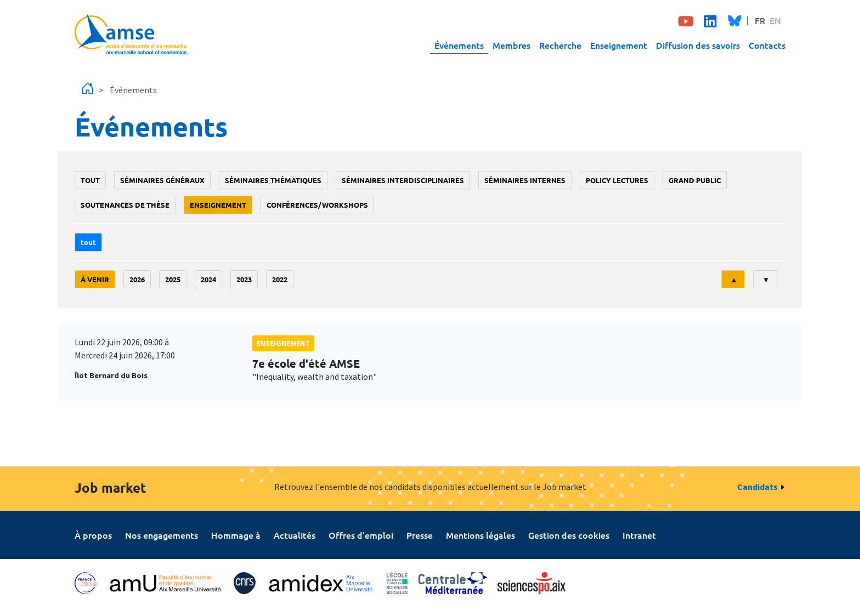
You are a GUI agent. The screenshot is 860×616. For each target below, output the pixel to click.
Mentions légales (480, 535)
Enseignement (619, 45)
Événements (459, 45)
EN (775, 20)
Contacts (767, 45)
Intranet (639, 535)
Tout (90, 180)
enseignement (218, 205)
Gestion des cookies (569, 535)
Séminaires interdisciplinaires (403, 180)
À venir (95, 279)
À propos (93, 535)
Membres (511, 45)
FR (760, 20)
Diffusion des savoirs (698, 45)
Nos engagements (162, 535)
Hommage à (236, 535)
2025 (173, 279)
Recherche (560, 45)
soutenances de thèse (125, 205)
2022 (280, 279)
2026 (137, 279)
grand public (695, 180)
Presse (420, 535)
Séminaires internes (525, 180)
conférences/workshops (317, 205)
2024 (208, 279)
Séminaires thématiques (273, 180)
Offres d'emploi (361, 535)
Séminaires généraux (162, 180)
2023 (244, 279)
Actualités (295, 535)
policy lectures (617, 180)
